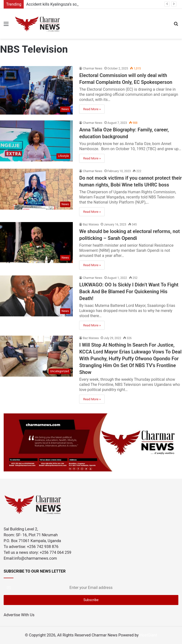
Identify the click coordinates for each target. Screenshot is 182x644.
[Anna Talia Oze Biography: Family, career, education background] (36, 141)
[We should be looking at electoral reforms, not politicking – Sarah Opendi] (36, 243)
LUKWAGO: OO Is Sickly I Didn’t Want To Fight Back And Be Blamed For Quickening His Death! (129, 292)
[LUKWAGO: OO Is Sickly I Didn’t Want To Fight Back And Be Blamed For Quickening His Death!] (36, 296)
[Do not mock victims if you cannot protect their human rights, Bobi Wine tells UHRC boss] (36, 189)
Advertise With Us (19, 615)
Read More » (92, 109)
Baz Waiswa (91, 224)
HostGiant (148, 635)
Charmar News (92, 68)
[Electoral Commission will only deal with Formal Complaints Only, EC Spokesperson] (36, 90)
